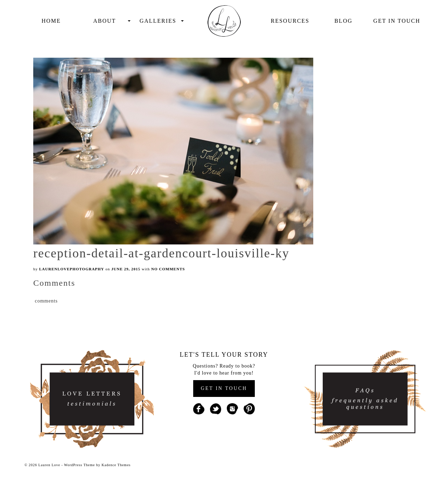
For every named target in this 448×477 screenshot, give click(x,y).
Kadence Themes (116, 465)
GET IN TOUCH (224, 388)
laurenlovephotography (72, 269)
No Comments (168, 269)
